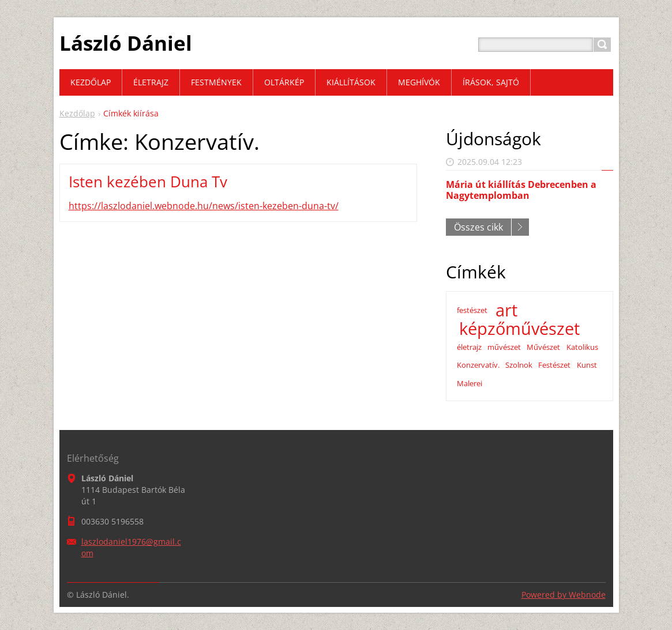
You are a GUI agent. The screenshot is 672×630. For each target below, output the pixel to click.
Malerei (470, 383)
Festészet (554, 365)
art (506, 310)
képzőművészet (519, 329)
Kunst (587, 365)
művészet (504, 347)
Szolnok (519, 365)
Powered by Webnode (564, 595)
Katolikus (582, 347)
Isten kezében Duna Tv (148, 182)
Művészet (543, 347)
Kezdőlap (77, 113)
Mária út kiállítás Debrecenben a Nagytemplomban (521, 190)
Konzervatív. (478, 365)
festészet (472, 310)
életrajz (469, 347)
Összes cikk (478, 227)
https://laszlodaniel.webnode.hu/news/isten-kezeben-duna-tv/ (204, 206)
